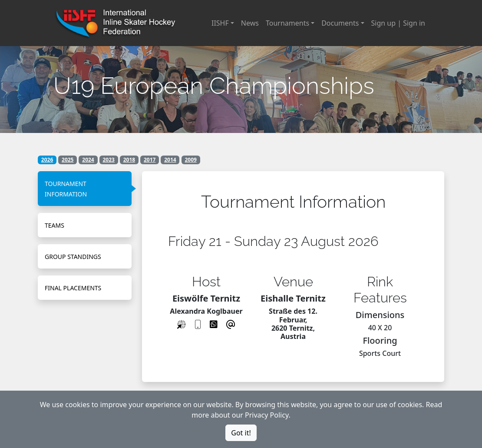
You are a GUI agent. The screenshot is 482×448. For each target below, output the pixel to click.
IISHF (220, 23)
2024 (88, 160)
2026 (47, 160)
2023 (109, 160)
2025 (68, 160)
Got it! (241, 433)
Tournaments (287, 23)
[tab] (85, 189)
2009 (190, 160)
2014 (170, 160)
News (250, 23)
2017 (150, 160)
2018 (129, 160)
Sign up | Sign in (398, 23)
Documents (340, 23)
